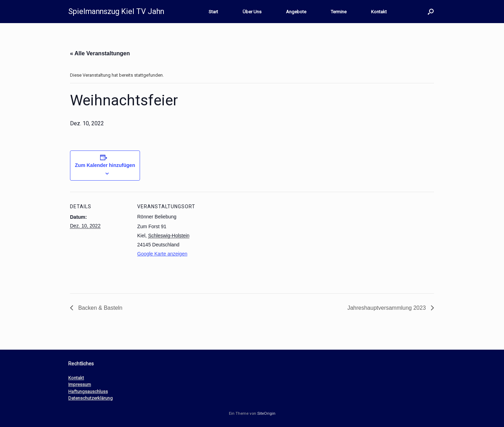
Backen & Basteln (100, 308)
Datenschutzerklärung (90, 398)
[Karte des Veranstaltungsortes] (241, 240)
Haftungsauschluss (88, 391)
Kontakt (379, 12)
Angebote (296, 12)
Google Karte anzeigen (162, 254)
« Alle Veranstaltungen (100, 53)
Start (213, 12)
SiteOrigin (266, 413)
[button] (431, 12)
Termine (339, 12)
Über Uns (252, 12)
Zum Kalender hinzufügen (105, 165)
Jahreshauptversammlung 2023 (387, 308)
